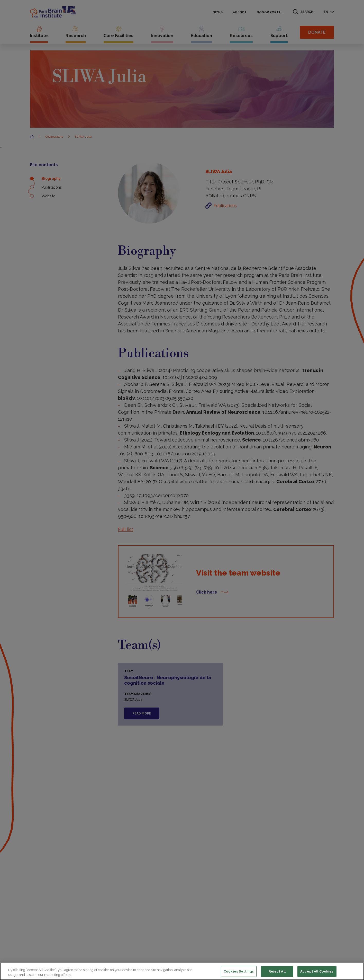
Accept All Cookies (317, 971)
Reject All (277, 971)
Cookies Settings (239, 971)
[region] (182, 971)
